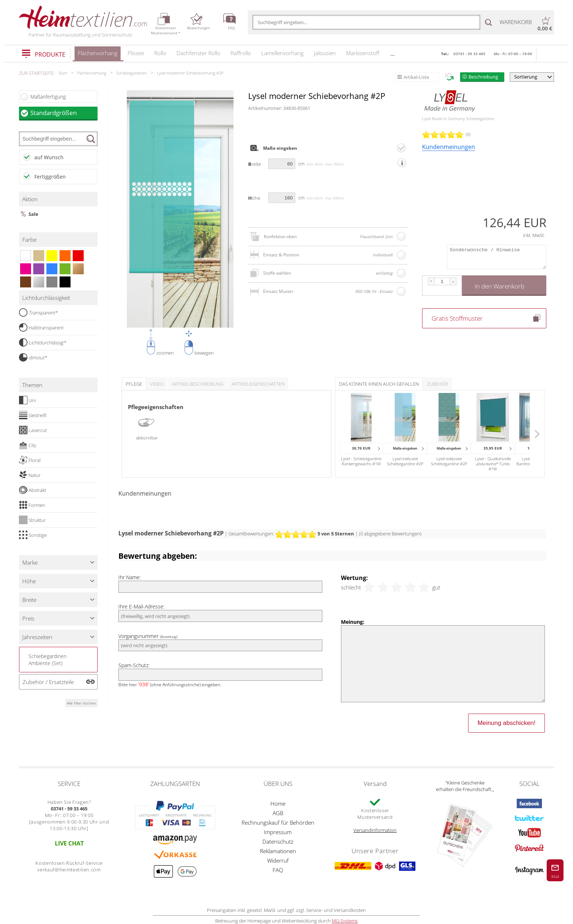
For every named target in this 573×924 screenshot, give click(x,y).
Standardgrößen (64, 113)
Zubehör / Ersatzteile (48, 682)
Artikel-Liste (416, 77)
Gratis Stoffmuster (457, 318)
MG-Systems (345, 921)
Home (278, 803)
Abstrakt (33, 490)
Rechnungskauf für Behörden (278, 822)
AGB (278, 813)
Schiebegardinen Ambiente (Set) (48, 660)
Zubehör (437, 384)
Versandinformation (375, 830)
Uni (27, 400)
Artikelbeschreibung (198, 384)
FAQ (278, 870)
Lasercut (33, 430)
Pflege (134, 384)
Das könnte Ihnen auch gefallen (379, 384)
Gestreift (33, 415)
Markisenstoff (363, 53)
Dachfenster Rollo (198, 53)
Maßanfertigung (48, 97)
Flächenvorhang (98, 55)
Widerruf (278, 860)
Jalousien (325, 53)
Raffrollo (241, 53)
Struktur (32, 520)
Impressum (278, 832)
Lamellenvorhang (282, 53)
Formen (32, 505)
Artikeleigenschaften (258, 384)
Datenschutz (278, 841)
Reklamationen (278, 851)
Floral (30, 460)
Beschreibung (483, 77)
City (28, 445)
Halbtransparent (41, 328)
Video (157, 384)
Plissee (136, 53)
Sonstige (33, 535)
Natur (30, 475)
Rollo (160, 53)
